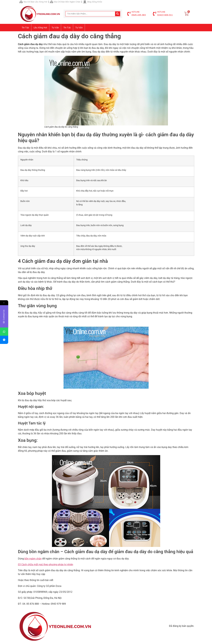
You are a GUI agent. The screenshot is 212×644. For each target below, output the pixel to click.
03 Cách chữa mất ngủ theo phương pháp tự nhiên (46, 564)
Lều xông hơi (40, 28)
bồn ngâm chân (33, 559)
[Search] (118, 14)
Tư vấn (55, 28)
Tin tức (25, 28)
